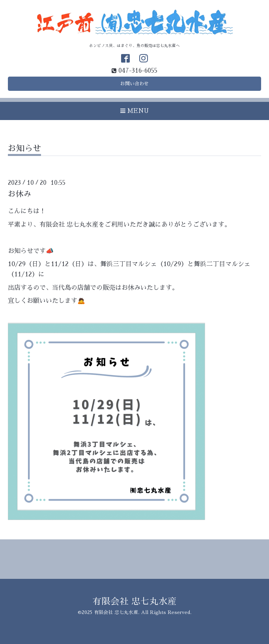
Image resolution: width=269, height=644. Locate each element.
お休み (20, 194)
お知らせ (24, 148)
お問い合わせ (134, 84)
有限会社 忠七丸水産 (134, 602)
